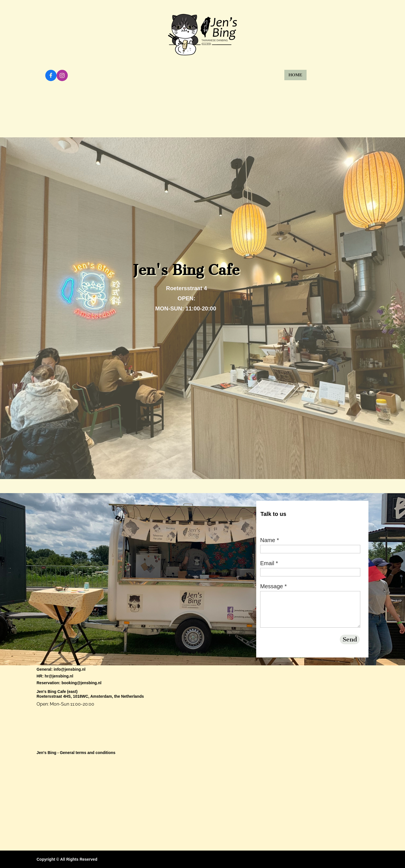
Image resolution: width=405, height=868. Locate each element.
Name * (270, 540)
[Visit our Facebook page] (51, 75)
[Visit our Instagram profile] (62, 75)
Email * (269, 563)
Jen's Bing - (48, 753)
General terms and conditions (88, 753)
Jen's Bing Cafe (51, 692)
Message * (274, 586)
